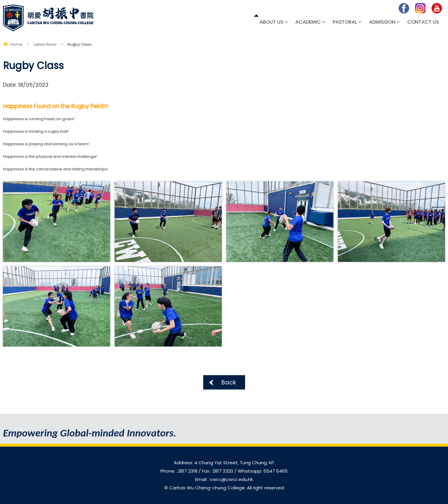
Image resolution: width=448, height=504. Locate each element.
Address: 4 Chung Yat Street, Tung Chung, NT (224, 463)
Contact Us (423, 22)
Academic (308, 22)
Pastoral (345, 22)
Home (16, 44)
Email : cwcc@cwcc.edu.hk (224, 479)
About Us (271, 22)
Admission (382, 22)
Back (229, 382)
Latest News (45, 44)
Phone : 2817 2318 (180, 471)
